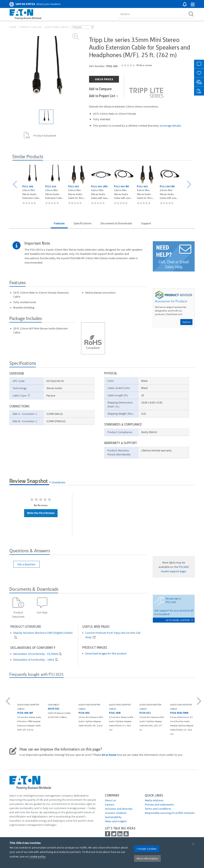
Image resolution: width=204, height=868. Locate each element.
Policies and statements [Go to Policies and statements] (159, 805)
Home (13, 27)
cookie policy (37, 856)
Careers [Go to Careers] (110, 805)
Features (59, 223)
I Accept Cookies (147, 849)
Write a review (144, 65)
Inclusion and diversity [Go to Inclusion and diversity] (119, 809)
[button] (193, 5)
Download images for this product (106, 654)
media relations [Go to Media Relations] (154, 800)
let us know (109, 755)
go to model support (179, 620)
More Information (147, 858)
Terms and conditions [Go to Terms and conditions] (158, 809)
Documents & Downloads (116, 223)
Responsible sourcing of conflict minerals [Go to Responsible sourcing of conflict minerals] (170, 813)
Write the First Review (41, 513)
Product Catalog (30, 27)
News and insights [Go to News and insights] (116, 821)
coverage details (170, 126)
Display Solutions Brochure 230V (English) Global (43, 633)
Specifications (83, 223)
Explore (186, 322)
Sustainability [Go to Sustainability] (113, 817)
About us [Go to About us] (110, 800)
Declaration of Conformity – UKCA (34, 660)
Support (146, 223)
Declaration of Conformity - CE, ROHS (36, 654)
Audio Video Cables (57, 27)
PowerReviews (59, 482)
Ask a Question (26, 564)
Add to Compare (100, 89)
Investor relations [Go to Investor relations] (116, 813)
